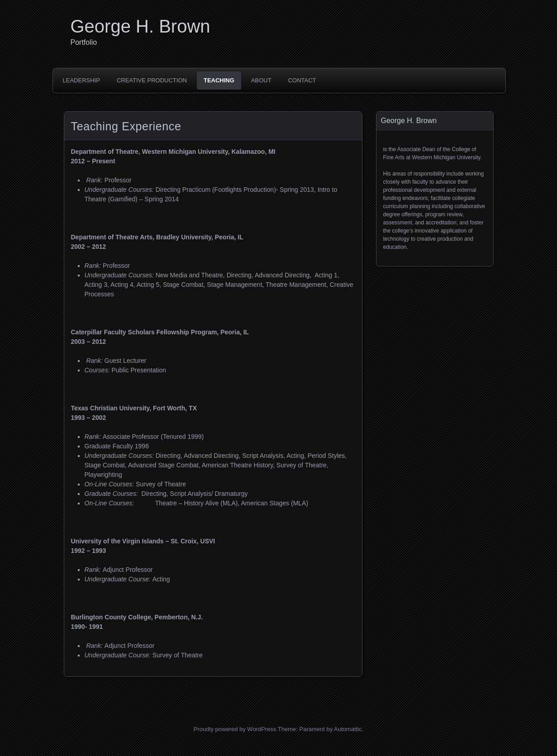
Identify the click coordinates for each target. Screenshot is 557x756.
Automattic (348, 729)
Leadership (81, 80)
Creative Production (152, 80)
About (261, 80)
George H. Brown (140, 26)
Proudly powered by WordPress (235, 729)
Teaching (219, 80)
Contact (302, 80)
